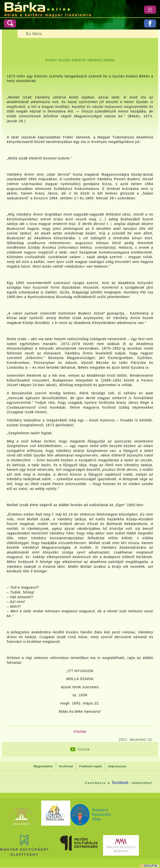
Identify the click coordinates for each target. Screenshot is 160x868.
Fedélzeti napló (91, 766)
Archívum (66, 766)
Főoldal (80, 732)
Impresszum (117, 766)
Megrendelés (43, 766)
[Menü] (150, 10)
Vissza (84, 749)
